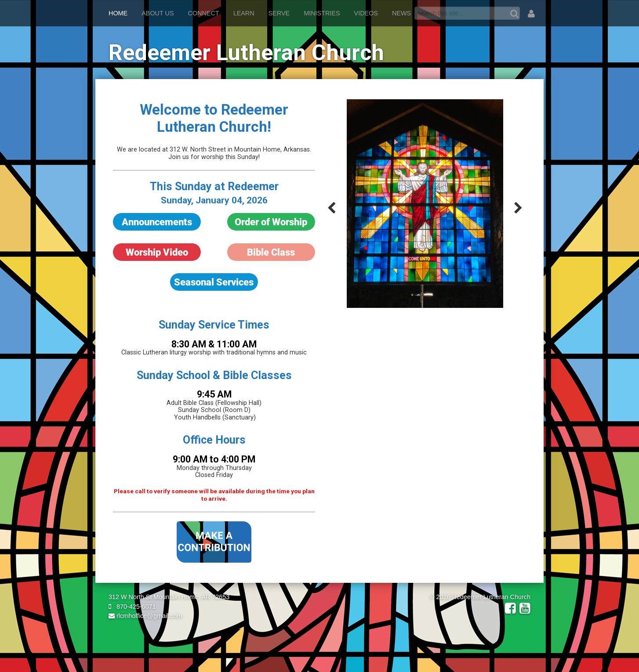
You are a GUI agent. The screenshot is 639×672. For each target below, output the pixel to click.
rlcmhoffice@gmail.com (145, 616)
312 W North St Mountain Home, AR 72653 (169, 597)
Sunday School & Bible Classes (214, 375)
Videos (366, 13)
